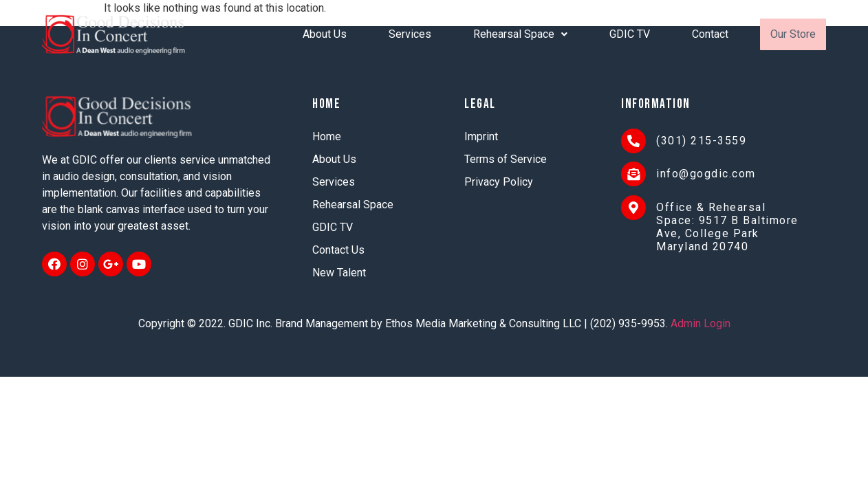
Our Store (793, 34)
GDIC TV (630, 34)
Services (410, 34)
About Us (325, 34)
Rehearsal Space (520, 34)
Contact (710, 34)
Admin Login (701, 323)
